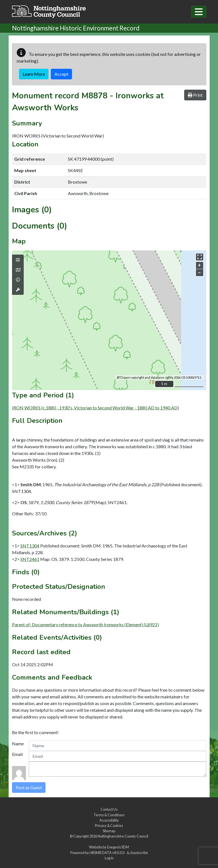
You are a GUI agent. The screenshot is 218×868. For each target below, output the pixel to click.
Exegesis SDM (118, 847)
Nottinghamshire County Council (123, 836)
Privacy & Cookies (109, 826)
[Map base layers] (18, 270)
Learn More (34, 74)
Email (17, 754)
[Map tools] (18, 290)
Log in (109, 858)
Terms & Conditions (109, 815)
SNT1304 (30, 546)
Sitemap (109, 831)
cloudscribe (139, 853)
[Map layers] (18, 260)
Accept (61, 74)
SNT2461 (30, 559)
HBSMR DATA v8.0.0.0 (108, 853)
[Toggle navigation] (199, 12)
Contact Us (109, 809)
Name (18, 744)
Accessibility (109, 820)
